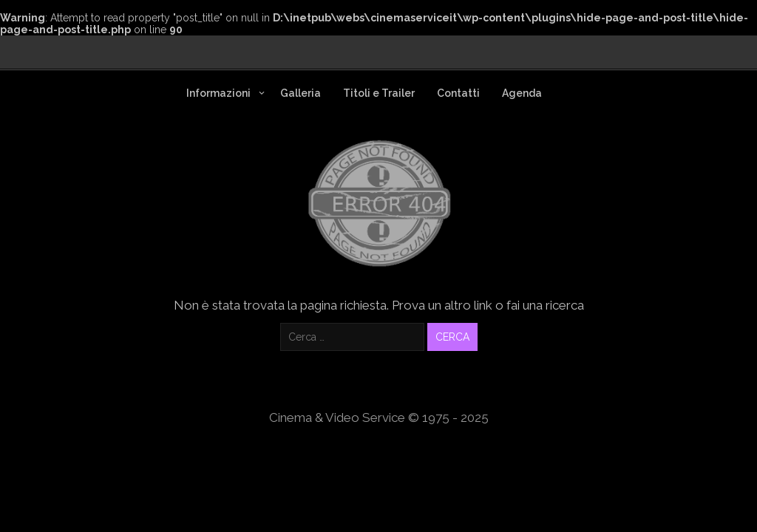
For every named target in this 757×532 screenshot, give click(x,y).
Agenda (522, 93)
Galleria (301, 93)
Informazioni (218, 93)
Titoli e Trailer (379, 93)
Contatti (458, 93)
